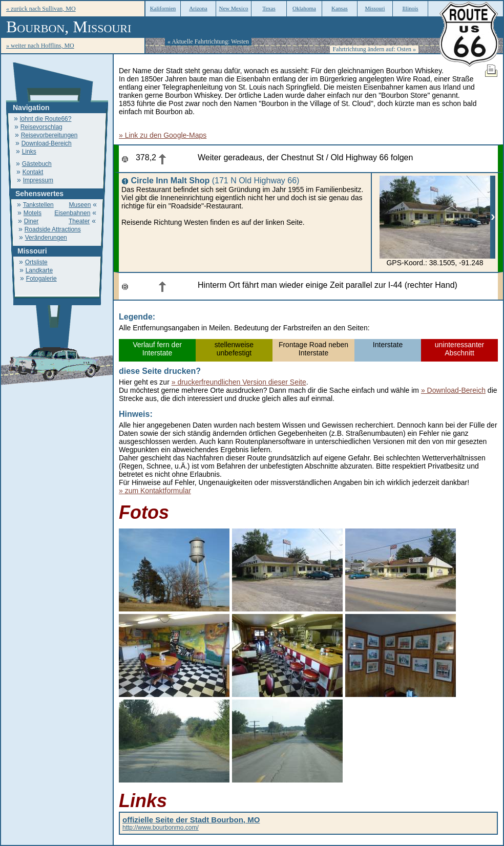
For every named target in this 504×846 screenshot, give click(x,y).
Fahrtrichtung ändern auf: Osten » (374, 49)
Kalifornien (163, 8)
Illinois (410, 8)
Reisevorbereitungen (49, 135)
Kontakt (33, 172)
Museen (80, 205)
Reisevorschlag (41, 127)
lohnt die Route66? (46, 119)
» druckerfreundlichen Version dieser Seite (239, 382)
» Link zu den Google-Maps (163, 135)
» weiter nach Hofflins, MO (40, 46)
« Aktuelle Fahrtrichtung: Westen (208, 41)
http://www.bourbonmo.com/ (191, 824)
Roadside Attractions (53, 229)
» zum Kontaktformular (155, 491)
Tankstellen (38, 205)
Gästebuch (37, 164)
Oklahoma (304, 8)
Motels (33, 213)
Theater (79, 221)
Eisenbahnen (72, 213)
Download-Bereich (47, 143)
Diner (31, 221)
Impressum (38, 180)
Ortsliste (36, 262)
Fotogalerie (41, 279)
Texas (269, 8)
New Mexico (233, 8)
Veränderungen (46, 238)
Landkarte (39, 270)
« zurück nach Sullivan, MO (41, 9)
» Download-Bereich (453, 390)
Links (29, 152)
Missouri (375, 8)
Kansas (340, 8)
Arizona (198, 8)
